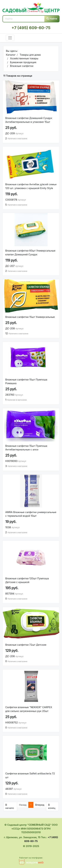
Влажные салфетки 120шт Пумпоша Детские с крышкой (27, 580)
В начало (10, 806)
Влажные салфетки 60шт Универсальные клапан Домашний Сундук (30, 253)
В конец (52, 806)
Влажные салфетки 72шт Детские (26, 645)
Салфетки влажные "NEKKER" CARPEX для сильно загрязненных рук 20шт (29, 709)
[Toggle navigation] (10, 38)
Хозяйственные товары (24, 58)
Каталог (11, 55)
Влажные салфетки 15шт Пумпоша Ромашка (26, 381)
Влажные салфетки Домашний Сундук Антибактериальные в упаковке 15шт (29, 120)
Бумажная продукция (23, 62)
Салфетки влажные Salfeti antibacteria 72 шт (30, 775)
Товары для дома (30, 55)
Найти (52, 19)
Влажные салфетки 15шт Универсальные (30, 317)
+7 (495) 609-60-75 (31, 28)
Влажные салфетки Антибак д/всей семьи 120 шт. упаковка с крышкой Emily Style (31, 186)
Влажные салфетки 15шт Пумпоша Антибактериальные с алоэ (26, 448)
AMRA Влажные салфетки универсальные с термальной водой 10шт (31, 514)
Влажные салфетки (21, 66)
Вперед (40, 805)
